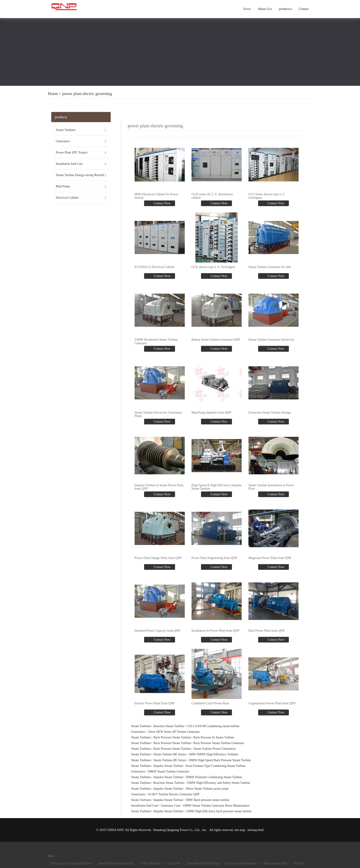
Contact (304, 9)
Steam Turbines (66, 130)
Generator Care (171, 805)
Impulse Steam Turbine (168, 765)
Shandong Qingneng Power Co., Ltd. (176, 830)
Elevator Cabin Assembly (241, 863)
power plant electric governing (87, 94)
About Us (265, 9)
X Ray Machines (151, 863)
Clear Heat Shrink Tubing (203, 863)
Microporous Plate (275, 863)
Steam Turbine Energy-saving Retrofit (80, 175)
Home (247, 9)
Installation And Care (69, 164)
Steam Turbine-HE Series (169, 754)
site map (240, 830)
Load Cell (174, 863)
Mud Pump (63, 186)
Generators (63, 141)
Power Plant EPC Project (72, 152)
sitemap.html (256, 830)
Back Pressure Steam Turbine (172, 737)
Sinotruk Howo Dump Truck (116, 863)
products (285, 9)
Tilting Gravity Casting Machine (71, 863)
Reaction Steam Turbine (169, 726)
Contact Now (162, 203)
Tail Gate (299, 863)
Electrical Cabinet (67, 198)
